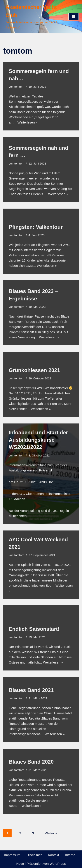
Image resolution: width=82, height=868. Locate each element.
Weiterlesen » (27, 122)
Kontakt (53, 855)
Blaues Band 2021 (31, 690)
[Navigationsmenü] (74, 16)
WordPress (58, 864)
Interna (70, 855)
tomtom (19, 87)
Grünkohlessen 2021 (34, 370)
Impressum (12, 855)
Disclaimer (34, 855)
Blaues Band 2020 (31, 762)
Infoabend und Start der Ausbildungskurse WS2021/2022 (38, 440)
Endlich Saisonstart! (34, 629)
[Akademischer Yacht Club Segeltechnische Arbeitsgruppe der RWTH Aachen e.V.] (33, 17)
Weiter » (51, 833)
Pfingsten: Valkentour (36, 227)
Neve (20, 864)
